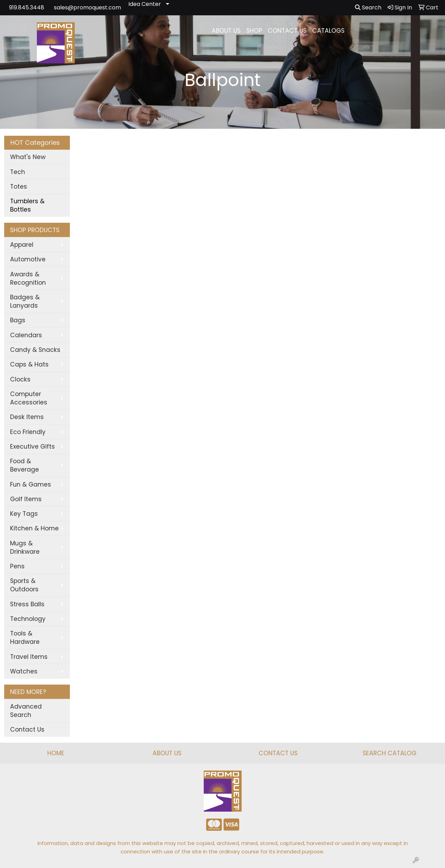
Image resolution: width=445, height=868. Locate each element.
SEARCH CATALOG (390, 753)
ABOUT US (226, 31)
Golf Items (26, 499)
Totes (19, 187)
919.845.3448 (27, 7)
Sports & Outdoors (24, 585)
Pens (17, 566)
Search (368, 7)
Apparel (22, 245)
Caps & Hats (29, 364)
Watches (24, 671)
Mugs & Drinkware (25, 547)
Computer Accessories (29, 398)
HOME (56, 753)
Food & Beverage (25, 465)
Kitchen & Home (34, 528)
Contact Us (27, 729)
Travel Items (29, 657)
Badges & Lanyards (25, 301)
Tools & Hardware (25, 638)
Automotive (28, 259)
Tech (18, 172)
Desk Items (27, 417)
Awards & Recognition (28, 278)
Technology (28, 619)
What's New (28, 157)
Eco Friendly (28, 432)
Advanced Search (26, 711)
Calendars (26, 335)
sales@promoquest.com (87, 7)
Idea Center (145, 4)
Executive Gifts (33, 447)
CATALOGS (328, 31)
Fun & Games (31, 484)
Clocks (20, 379)
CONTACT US (287, 31)
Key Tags (24, 514)
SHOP (254, 31)
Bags (18, 320)
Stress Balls (27, 604)
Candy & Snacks (35, 350)
